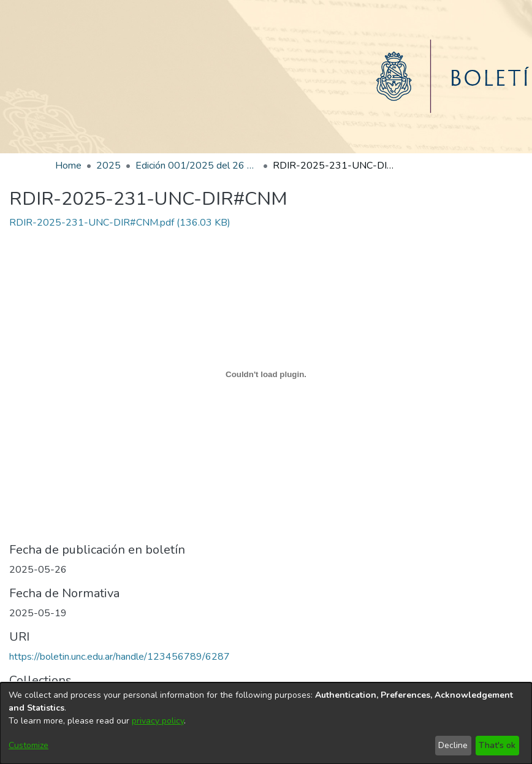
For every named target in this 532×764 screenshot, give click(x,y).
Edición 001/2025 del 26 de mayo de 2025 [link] (197, 166)
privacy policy (158, 721)
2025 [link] (108, 166)
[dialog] (266, 723)
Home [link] (68, 166)
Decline (453, 745)
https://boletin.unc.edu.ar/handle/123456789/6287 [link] (120, 657)
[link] (120, 223)
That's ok (497, 745)
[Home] (266, 77)
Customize (28, 745)
